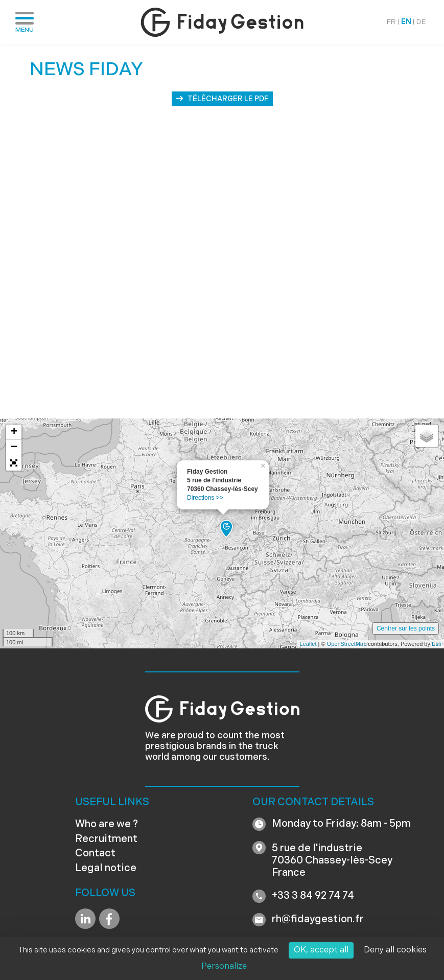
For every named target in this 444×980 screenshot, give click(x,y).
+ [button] (14, 432)
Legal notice (106, 869)
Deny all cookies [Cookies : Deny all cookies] (395, 950)
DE (421, 22)
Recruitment (106, 839)
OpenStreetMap (347, 644)
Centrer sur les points (406, 628)
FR (391, 22)
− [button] (14, 448)
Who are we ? (107, 825)
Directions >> (205, 498)
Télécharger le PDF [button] (228, 99)
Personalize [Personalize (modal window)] (224, 967)
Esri (437, 644)
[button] (14, 463)
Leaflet (308, 644)
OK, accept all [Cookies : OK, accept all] (321, 950)
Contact (95, 854)
